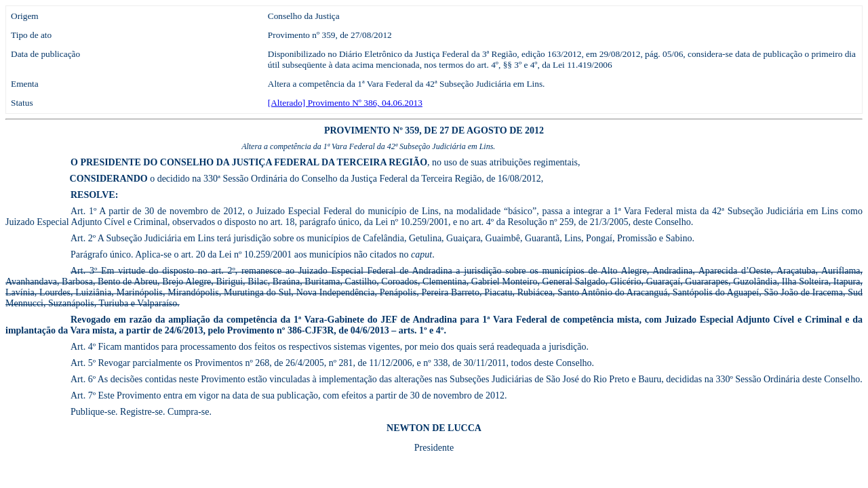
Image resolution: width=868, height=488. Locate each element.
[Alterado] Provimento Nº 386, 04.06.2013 (345, 103)
